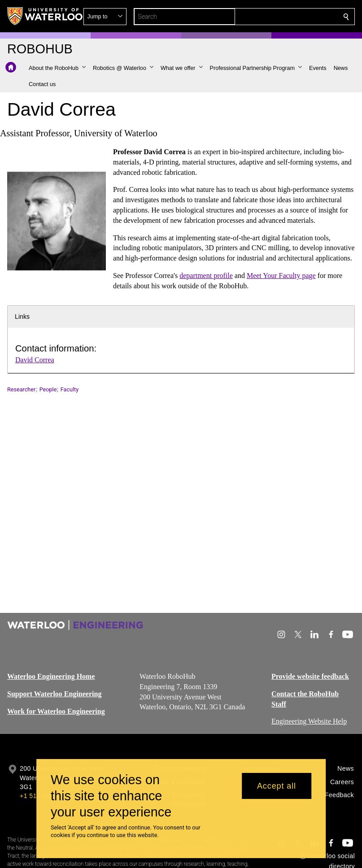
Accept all (277, 786)
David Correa (35, 360)
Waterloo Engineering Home (51, 676)
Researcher (21, 389)
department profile (206, 276)
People (48, 389)
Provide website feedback (310, 676)
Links (22, 317)
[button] (281, 17)
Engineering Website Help (309, 721)
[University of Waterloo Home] (45, 16)
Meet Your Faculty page (281, 276)
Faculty (70, 389)
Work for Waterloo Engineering (56, 711)
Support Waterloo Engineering (54, 694)
